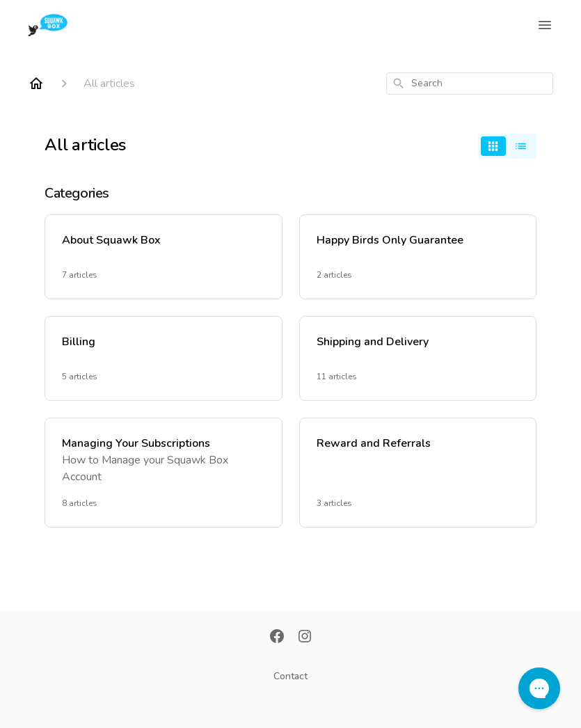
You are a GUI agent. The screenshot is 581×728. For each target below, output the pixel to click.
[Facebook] (277, 638)
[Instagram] (305, 638)
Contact (290, 676)
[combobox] (470, 84)
